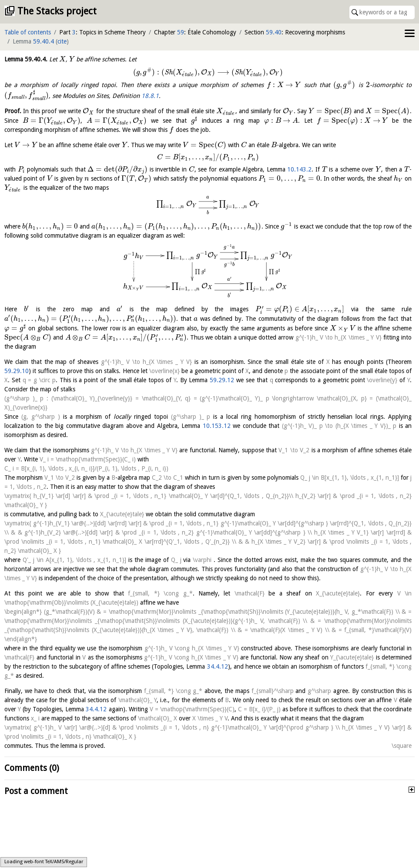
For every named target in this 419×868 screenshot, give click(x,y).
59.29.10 (17, 371)
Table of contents (28, 32)
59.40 (274, 32)
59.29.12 (222, 380)
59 (181, 32)
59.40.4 (44, 41)
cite (62, 41)
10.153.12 (217, 426)
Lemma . (26, 59)
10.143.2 (299, 169)
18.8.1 (150, 95)
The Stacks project (57, 11)
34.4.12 (218, 666)
